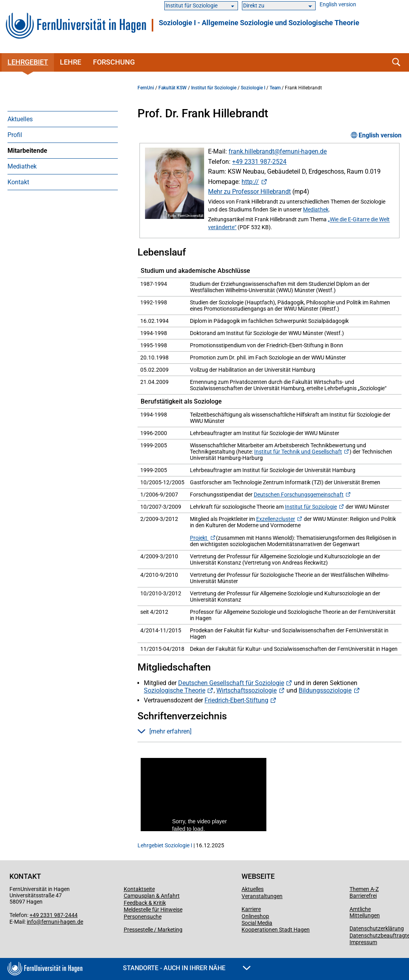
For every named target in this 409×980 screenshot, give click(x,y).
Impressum (363, 942)
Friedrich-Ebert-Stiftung (236, 700)
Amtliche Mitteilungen (365, 912)
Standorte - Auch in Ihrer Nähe (187, 968)
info (32, 922)
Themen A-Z (364, 889)
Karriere (251, 909)
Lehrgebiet (28, 62)
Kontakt (18, 182)
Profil (15, 135)
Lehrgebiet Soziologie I (165, 845)
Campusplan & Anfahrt (152, 896)
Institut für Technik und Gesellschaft (298, 452)
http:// (250, 182)
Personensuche (143, 917)
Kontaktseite (139, 889)
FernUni (146, 88)
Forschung (114, 62)
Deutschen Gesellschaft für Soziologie (231, 683)
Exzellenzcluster (276, 519)
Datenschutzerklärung (377, 928)
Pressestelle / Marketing (153, 930)
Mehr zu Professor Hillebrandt (249, 192)
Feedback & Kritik (145, 903)
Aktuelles (20, 119)
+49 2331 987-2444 (54, 915)
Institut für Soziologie (214, 88)
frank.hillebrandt (251, 151)
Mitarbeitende (27, 151)
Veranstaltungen (262, 896)
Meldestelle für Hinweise (153, 910)
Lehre (71, 62)
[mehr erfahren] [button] (165, 731)
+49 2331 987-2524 (259, 162)
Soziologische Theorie (175, 690)
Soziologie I (253, 88)
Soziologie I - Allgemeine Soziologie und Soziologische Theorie (259, 23)
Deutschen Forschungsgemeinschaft (299, 495)
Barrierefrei (363, 896)
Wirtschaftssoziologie (246, 690)
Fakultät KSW (173, 88)
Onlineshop (255, 916)
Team (275, 88)
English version (338, 5)
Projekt (199, 538)
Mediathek (22, 166)
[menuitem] (63, 119)
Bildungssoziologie (325, 690)
